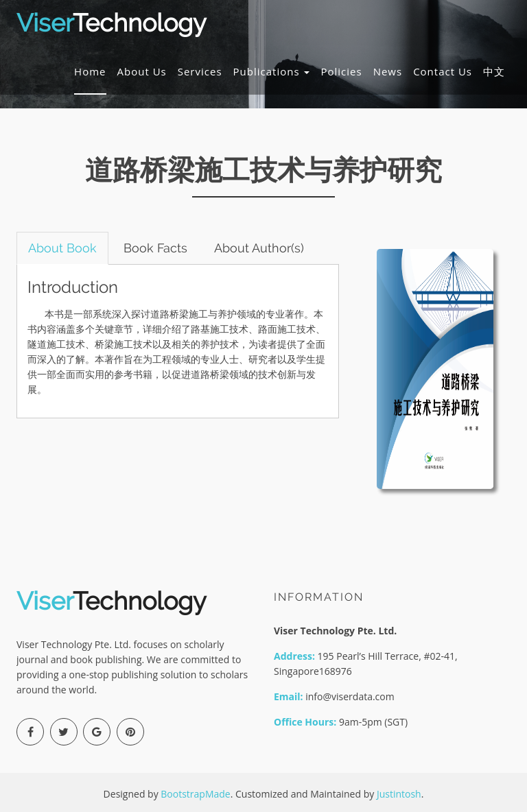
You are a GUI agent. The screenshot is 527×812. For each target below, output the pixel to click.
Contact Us (443, 71)
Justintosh (399, 794)
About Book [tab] (62, 248)
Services (200, 71)
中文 (494, 71)
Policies (341, 71)
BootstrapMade (195, 794)
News (388, 71)
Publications (272, 71)
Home (90, 71)
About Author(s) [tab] (259, 248)
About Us (142, 71)
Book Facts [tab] (155, 248)
